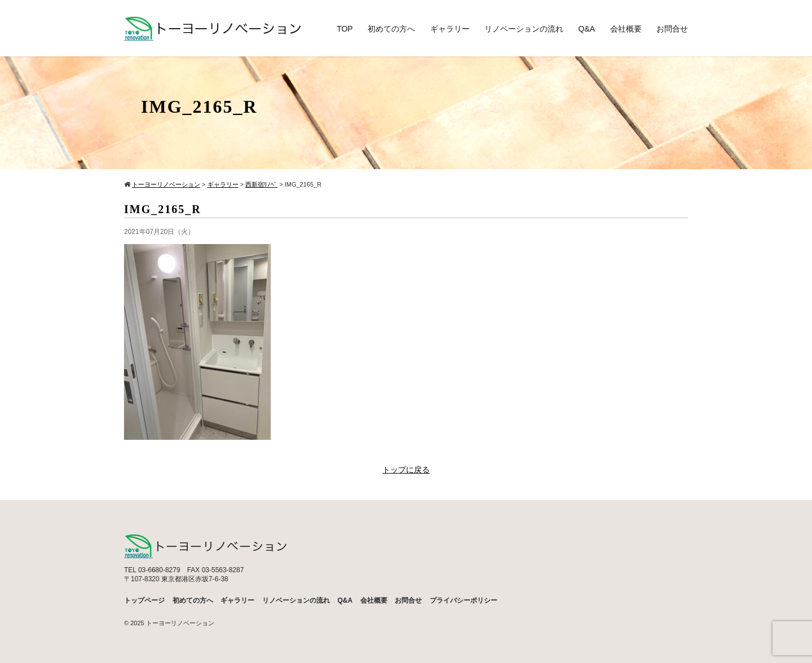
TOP (345, 29)
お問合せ (672, 29)
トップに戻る (406, 470)
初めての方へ (391, 29)
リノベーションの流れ (524, 29)
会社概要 (626, 29)
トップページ (144, 600)
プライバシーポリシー (464, 600)
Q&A (587, 29)
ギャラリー (450, 29)
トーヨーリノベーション (180, 623)
